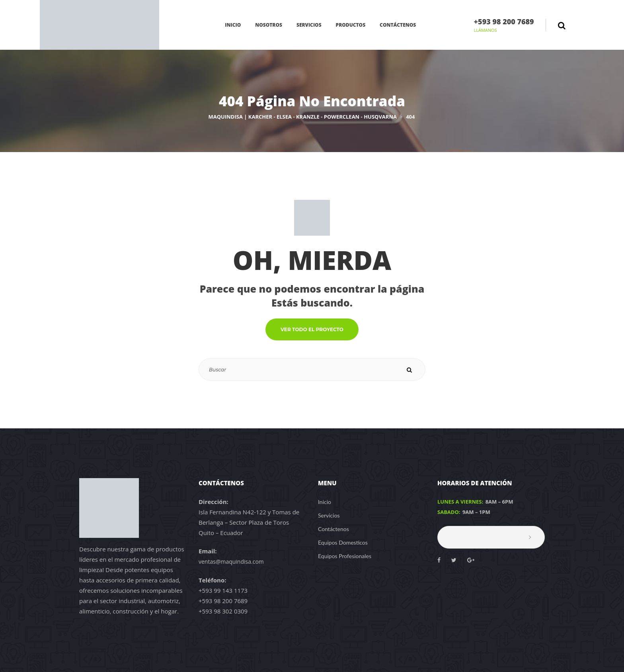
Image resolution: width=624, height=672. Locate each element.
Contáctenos (333, 529)
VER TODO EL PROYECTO (312, 329)
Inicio (325, 502)
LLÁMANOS (486, 30)
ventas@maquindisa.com (231, 562)
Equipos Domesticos (343, 542)
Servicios (329, 515)
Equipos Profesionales (345, 556)
